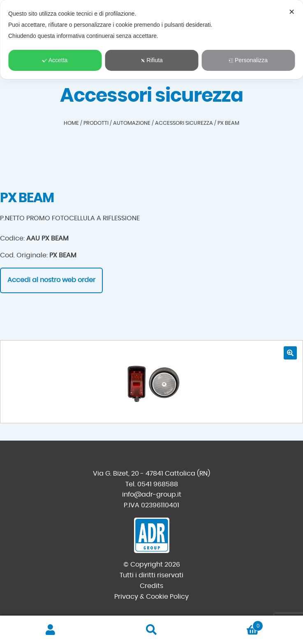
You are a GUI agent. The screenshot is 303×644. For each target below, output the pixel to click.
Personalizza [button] (248, 60)
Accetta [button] (55, 60)
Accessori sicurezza (184, 123)
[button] (290, 353)
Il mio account (51, 630)
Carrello (232, 624)
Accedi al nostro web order (51, 280)
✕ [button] (292, 12)
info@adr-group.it (152, 495)
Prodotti (96, 123)
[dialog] (151, 40)
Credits (151, 586)
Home (71, 123)
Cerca (152, 630)
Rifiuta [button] (151, 60)
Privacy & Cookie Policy (151, 597)
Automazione (132, 123)
